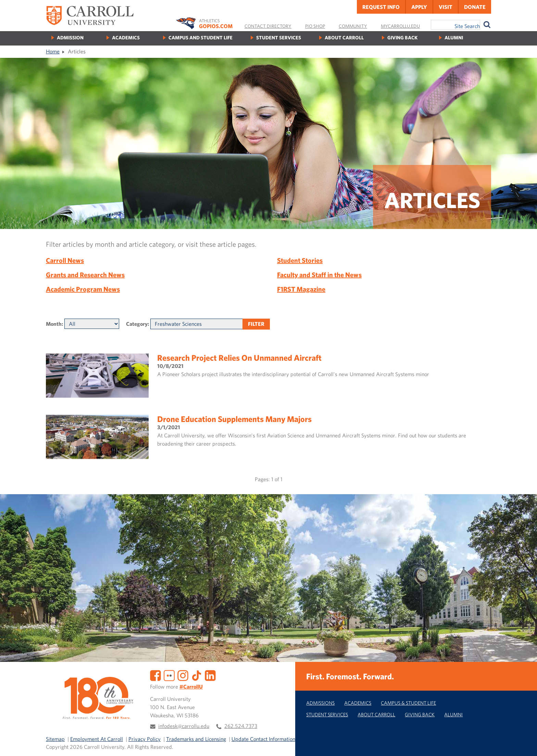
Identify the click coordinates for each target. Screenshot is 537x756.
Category (137, 324)
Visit (446, 7)
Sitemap (55, 739)
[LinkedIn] (210, 675)
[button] (524, 743)
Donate (475, 7)
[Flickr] (169, 675)
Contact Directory (268, 26)
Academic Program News (83, 289)
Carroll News (65, 260)
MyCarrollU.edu (400, 26)
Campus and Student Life (201, 37)
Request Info (381, 7)
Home (53, 51)
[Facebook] (155, 675)
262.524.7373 (241, 726)
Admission (70, 37)
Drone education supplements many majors (234, 419)
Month (54, 324)
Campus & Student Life (408, 703)
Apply (419, 7)
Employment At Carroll (97, 739)
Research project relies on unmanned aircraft (239, 358)
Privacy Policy (145, 739)
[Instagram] (183, 675)
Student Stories (300, 260)
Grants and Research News (85, 275)
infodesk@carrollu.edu (184, 726)
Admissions (320, 703)
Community (353, 26)
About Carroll (344, 37)
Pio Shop (315, 26)
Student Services (279, 37)
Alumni (454, 37)
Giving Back (402, 37)
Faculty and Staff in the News (319, 275)
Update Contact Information (263, 739)
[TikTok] (197, 675)
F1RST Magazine (301, 289)
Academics (126, 37)
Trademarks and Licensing (196, 739)
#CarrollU (191, 687)
